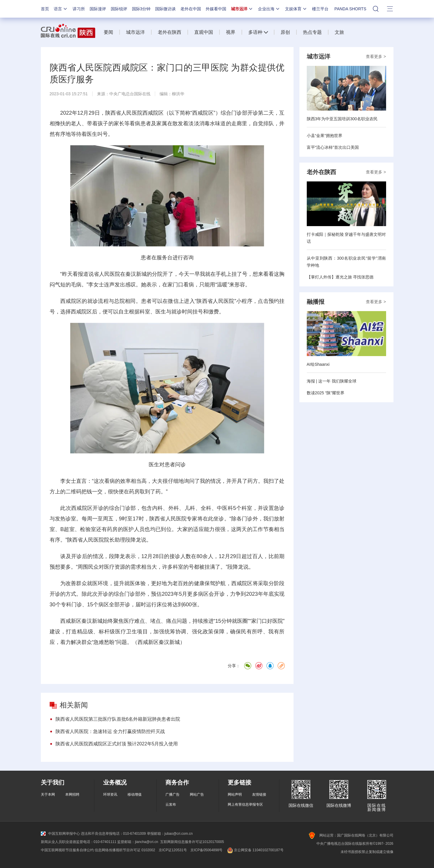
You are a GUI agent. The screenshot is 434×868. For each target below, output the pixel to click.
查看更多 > (376, 56)
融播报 (316, 302)
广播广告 (172, 794)
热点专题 (312, 32)
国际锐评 (119, 9)
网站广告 (197, 794)
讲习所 (79, 9)
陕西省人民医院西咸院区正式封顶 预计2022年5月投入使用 (117, 744)
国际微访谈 (165, 9)
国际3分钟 (141, 9)
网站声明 (235, 794)
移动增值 (135, 794)
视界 (231, 32)
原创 (285, 32)
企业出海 (269, 9)
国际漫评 (98, 9)
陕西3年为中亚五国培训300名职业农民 (342, 119)
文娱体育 (296, 9)
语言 (61, 9)
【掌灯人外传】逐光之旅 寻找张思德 (340, 277)
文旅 (339, 32)
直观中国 (204, 32)
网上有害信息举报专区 (245, 804)
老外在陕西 (170, 32)
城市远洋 (242, 9)
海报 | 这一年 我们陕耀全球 (332, 381)
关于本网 (48, 794)
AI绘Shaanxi (318, 364)
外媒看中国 (216, 9)
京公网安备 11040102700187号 (255, 850)
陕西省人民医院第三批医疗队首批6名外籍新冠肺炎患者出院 (118, 719)
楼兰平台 (320, 9)
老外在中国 (191, 9)
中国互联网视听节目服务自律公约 (67, 850)
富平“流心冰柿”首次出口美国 (333, 147)
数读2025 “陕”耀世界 (326, 393)
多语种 (255, 32)
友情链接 (259, 794)
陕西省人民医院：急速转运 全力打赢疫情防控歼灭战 (110, 731)
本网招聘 (72, 794)
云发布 (171, 804)
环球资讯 (110, 794)
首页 (45, 9)
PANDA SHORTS (350, 9)
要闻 (108, 32)
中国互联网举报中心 (60, 834)
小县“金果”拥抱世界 (325, 136)
